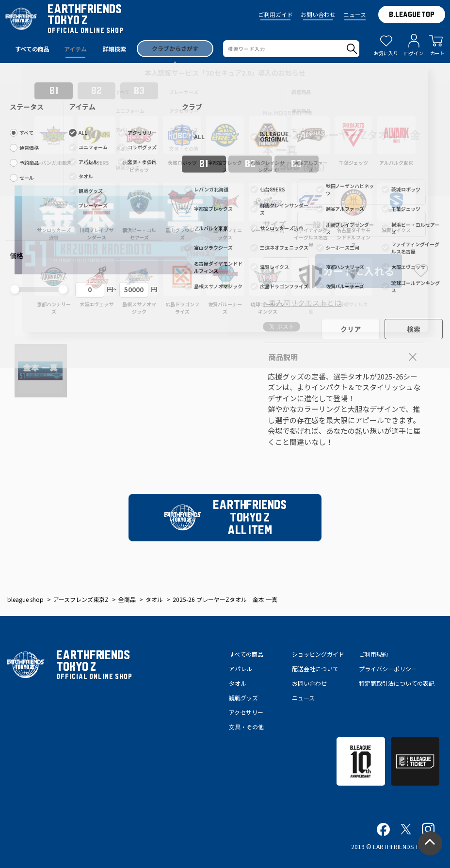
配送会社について (315, 669)
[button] (26, 230)
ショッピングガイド (318, 654)
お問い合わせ (318, 14)
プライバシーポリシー (388, 669)
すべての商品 (246, 654)
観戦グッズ (243, 698)
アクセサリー (246, 712)
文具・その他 (246, 727)
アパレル (241, 669)
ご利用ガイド (275, 14)
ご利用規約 (373, 654)
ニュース (355, 14)
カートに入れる (359, 271)
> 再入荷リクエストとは (302, 303)
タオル (238, 683)
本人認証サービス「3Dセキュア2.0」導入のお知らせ (225, 73)
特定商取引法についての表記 (397, 683)
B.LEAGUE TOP (412, 15)
